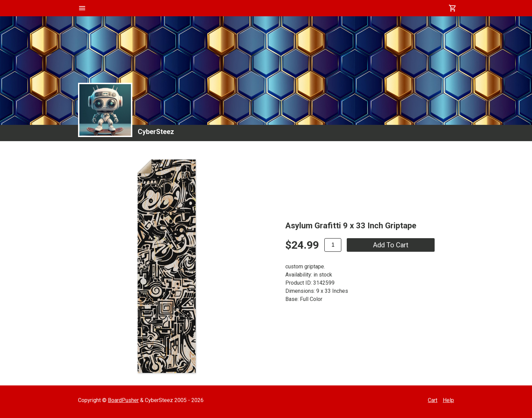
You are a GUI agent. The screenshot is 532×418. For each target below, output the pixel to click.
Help (448, 400)
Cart (433, 400)
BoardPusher (123, 400)
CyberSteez (156, 132)
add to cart (391, 245)
